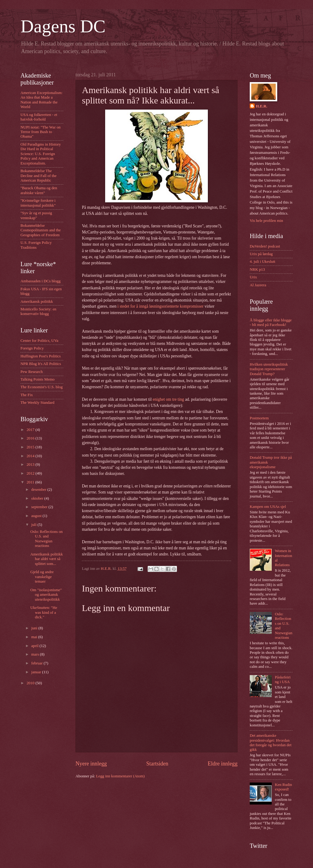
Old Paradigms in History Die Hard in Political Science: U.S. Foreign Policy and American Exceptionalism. (41, 154)
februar (37, 663)
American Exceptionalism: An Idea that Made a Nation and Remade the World (42, 100)
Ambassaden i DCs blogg (41, 281)
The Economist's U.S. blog (42, 387)
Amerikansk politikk (37, 302)
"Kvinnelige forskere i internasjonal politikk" (38, 203)
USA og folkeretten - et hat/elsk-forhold (39, 117)
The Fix (27, 395)
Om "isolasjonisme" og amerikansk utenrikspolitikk (46, 595)
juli (34, 525)
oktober (38, 498)
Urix (253, 277)
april (35, 646)
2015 (31, 447)
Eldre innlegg (223, 764)
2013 (31, 465)
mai (35, 637)
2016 (31, 438)
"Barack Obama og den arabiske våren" (39, 190)
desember (39, 490)
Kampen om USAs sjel (268, 507)
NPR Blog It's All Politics (41, 364)
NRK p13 (257, 269)
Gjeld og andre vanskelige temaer (42, 577)
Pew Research (32, 372)
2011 (31, 482)
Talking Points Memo (37, 379)
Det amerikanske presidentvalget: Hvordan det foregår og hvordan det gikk (271, 743)
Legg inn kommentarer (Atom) (120, 776)
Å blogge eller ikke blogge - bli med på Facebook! (271, 322)
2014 (31, 456)
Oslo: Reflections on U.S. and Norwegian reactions (46, 539)
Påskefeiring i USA (283, 680)
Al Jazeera (258, 285)
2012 (31, 473)
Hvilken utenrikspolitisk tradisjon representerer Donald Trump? (269, 369)
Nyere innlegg (91, 764)
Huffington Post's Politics (41, 356)
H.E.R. (262, 106)
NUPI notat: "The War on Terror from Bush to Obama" (41, 132)
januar (37, 672)
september (40, 507)
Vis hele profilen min (266, 221)
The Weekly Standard (37, 403)
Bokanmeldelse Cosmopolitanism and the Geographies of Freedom (41, 230)
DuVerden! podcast (265, 246)
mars (35, 654)
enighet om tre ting (168, 399)
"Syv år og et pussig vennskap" (36, 215)
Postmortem (259, 418)
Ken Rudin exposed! (283, 787)
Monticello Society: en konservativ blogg (38, 311)
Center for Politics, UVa (39, 341)
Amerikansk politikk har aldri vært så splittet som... (46, 559)
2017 (31, 430)
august (37, 516)
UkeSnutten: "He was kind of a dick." (44, 612)
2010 (31, 683)
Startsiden (157, 764)
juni (35, 628)
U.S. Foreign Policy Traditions (36, 245)
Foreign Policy (32, 348)
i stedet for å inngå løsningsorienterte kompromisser (160, 306)
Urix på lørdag (261, 254)
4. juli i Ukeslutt (263, 262)
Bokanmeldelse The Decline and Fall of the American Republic (39, 176)
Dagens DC (63, 26)
